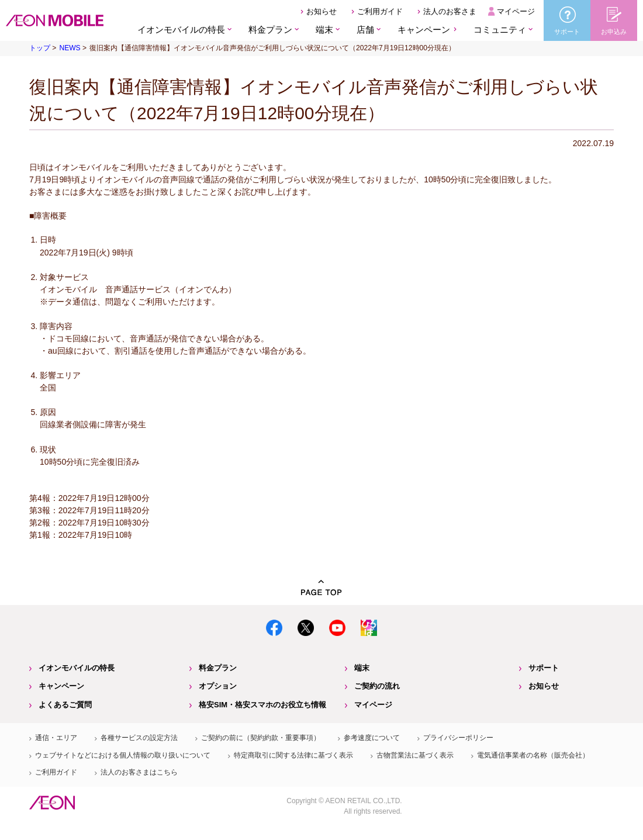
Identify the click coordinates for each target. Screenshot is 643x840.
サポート (544, 668)
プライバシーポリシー (458, 738)
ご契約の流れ (377, 686)
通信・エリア (56, 738)
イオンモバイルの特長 (77, 668)
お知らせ (321, 11)
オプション (218, 686)
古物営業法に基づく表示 (415, 755)
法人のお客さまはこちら (139, 772)
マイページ (516, 11)
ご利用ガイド (380, 11)
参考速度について (372, 738)
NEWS (70, 48)
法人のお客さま (450, 11)
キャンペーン (424, 30)
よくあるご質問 (65, 705)
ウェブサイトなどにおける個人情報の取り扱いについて (123, 755)
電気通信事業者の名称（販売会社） (533, 755)
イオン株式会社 (52, 803)
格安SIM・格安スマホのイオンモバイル (55, 20)
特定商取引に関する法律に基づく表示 (293, 755)
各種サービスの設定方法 (139, 738)
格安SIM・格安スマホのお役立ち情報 (262, 705)
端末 (362, 668)
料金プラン (218, 668)
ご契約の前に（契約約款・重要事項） (261, 738)
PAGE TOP (321, 588)
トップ (40, 48)
